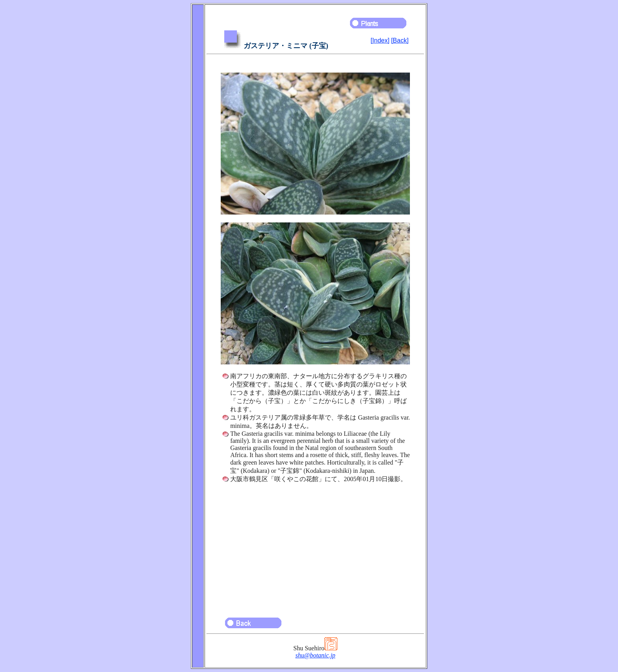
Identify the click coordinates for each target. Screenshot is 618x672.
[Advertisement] (315, 547)
